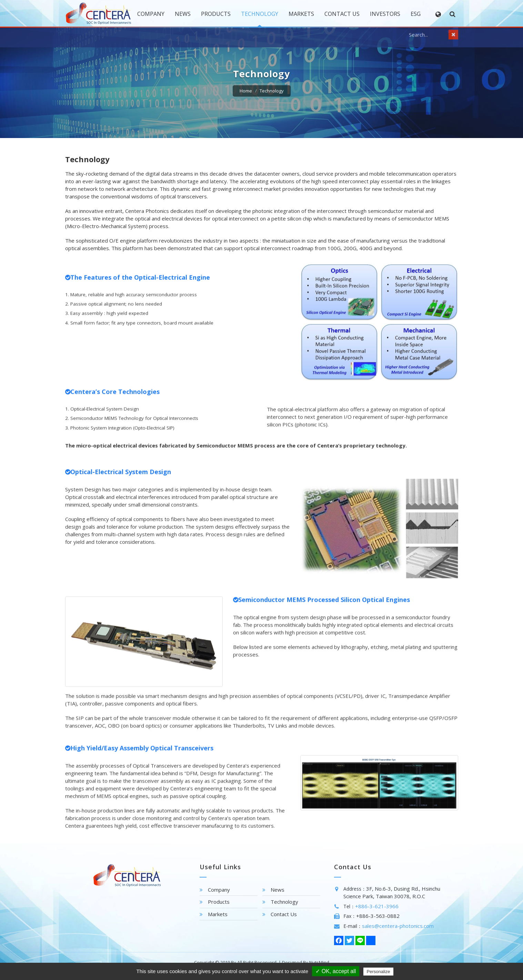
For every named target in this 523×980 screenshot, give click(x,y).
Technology (260, 14)
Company (151, 14)
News (183, 14)
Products (216, 14)
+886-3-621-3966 (377, 906)
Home (246, 91)
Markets (301, 14)
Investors (385, 14)
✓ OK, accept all (336, 971)
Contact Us (342, 14)
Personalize (379, 972)
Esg (416, 14)
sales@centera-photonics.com (398, 926)
